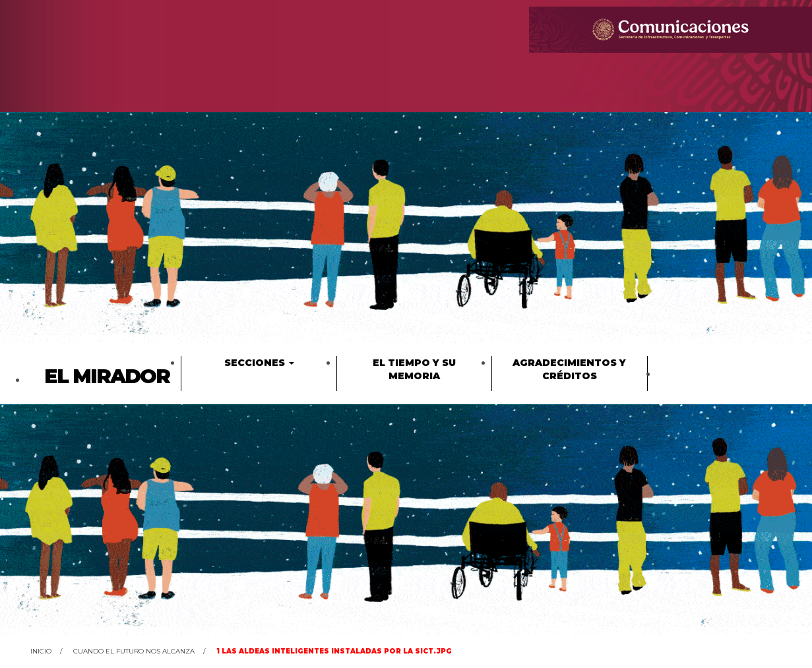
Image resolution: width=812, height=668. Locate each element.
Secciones (259, 363)
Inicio (41, 651)
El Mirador (107, 376)
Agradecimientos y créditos (569, 369)
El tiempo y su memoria (414, 369)
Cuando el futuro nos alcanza (134, 651)
